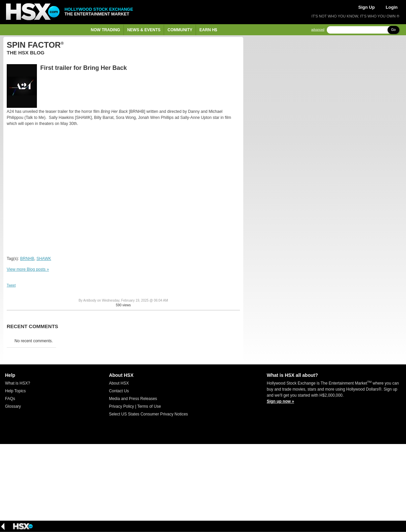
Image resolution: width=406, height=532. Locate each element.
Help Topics (15, 391)
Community (180, 30)
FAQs (10, 399)
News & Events (144, 30)
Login (392, 7)
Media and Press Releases (133, 399)
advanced (318, 30)
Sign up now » (280, 401)
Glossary (13, 406)
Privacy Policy (122, 406)
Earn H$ (208, 30)
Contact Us (119, 391)
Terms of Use (149, 406)
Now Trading (106, 30)
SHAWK (44, 259)
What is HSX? (18, 383)
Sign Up (367, 7)
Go (393, 30)
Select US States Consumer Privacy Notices (148, 414)
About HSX (119, 383)
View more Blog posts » (28, 269)
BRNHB (27, 259)
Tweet (11, 285)
